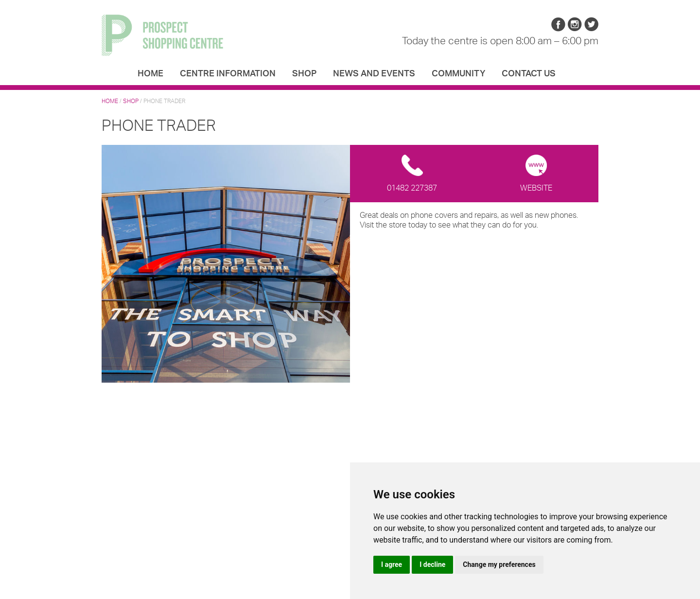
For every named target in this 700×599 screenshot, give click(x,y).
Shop (304, 73)
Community (458, 73)
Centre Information (228, 73)
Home (150, 73)
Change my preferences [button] (499, 564)
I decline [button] (432, 564)
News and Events (374, 73)
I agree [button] (392, 564)
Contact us (529, 73)
